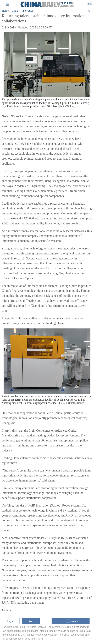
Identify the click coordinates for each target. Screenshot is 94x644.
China (15, 11)
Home (5, 11)
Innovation (27, 11)
